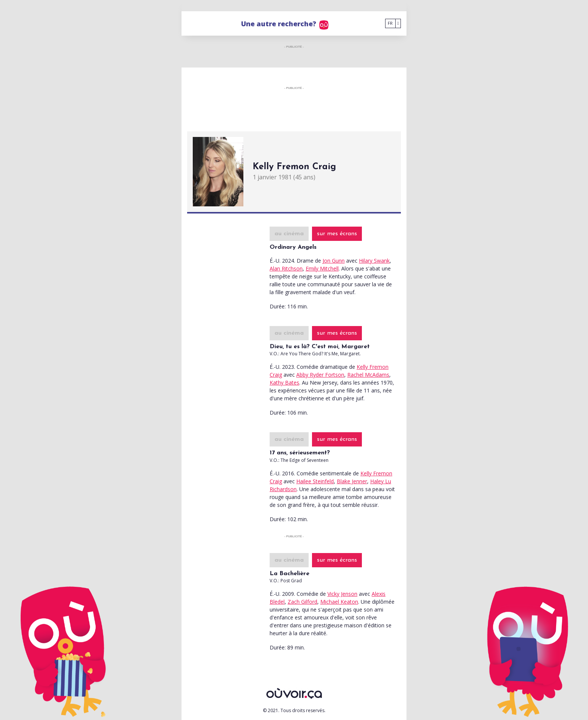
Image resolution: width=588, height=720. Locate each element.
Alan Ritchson (286, 268)
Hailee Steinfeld (315, 481)
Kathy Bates (284, 383)
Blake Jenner (352, 481)
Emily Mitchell (322, 268)
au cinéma (289, 234)
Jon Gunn (334, 261)
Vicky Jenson (342, 594)
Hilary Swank (374, 261)
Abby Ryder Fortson (320, 375)
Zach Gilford (302, 602)
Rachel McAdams (368, 375)
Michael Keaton (339, 602)
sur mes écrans (337, 234)
